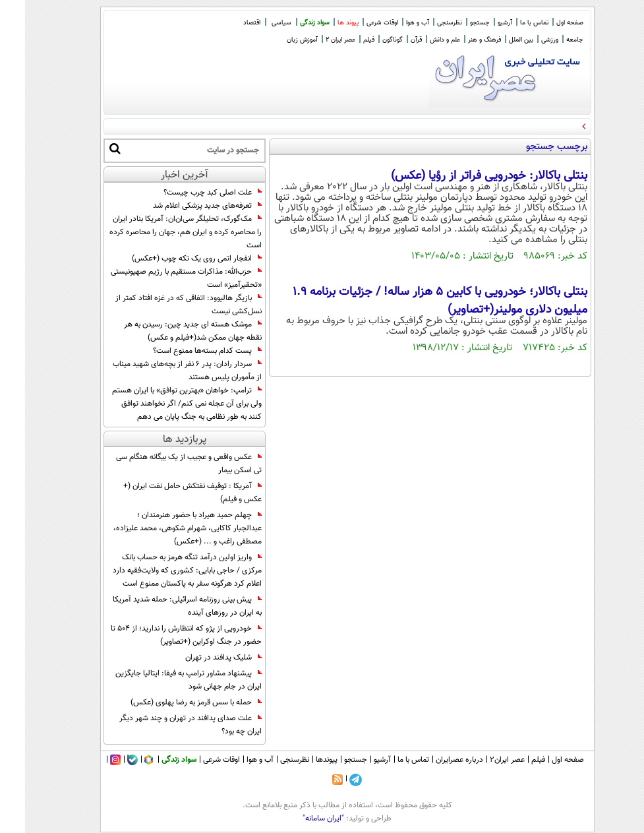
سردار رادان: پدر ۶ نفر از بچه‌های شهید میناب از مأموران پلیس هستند (162, 371)
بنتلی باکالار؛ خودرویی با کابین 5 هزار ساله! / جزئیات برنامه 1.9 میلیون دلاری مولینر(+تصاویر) (415, 301)
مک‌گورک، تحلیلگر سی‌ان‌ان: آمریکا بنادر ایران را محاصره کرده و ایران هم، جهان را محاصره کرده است (161, 232)
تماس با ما (509, 23)
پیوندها (302, 760)
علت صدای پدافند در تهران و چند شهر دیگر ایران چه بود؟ (165, 725)
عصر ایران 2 (315, 40)
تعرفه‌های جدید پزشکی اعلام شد (182, 206)
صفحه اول (545, 23)
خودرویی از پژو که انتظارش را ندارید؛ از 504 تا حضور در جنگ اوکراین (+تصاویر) (161, 635)
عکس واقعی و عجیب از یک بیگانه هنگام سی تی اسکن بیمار (164, 464)
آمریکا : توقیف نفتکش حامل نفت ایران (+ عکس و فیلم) (167, 493)
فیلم (344, 40)
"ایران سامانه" (298, 818)
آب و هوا (393, 23)
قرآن (391, 40)
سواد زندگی (290, 23)
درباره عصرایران (434, 760)
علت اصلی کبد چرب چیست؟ (188, 193)
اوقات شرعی (357, 23)
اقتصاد (227, 23)
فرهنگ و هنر (459, 40)
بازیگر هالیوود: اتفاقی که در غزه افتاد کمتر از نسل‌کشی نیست (163, 305)
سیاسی (256, 23)
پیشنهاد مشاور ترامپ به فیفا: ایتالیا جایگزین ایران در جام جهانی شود (163, 680)
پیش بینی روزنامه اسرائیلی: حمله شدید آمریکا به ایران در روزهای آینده (162, 606)
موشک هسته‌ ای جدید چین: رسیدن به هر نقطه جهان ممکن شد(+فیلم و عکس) (168, 331)
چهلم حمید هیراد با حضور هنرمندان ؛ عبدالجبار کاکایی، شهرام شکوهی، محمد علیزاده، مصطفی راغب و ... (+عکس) (162, 528)
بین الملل (496, 40)
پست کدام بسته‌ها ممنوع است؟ (182, 351)
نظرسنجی (424, 23)
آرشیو (480, 23)
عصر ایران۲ (482, 760)
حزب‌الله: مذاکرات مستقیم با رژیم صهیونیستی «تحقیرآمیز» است (161, 278)
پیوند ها (323, 23)
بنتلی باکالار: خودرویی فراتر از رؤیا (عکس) (464, 176)
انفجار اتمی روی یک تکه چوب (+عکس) (172, 259)
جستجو (455, 23)
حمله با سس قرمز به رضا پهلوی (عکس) (171, 702)
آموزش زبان (277, 40)
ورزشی (525, 40)
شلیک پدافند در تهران (198, 658)
